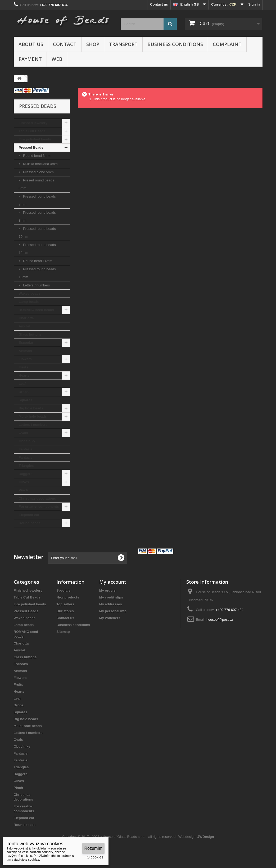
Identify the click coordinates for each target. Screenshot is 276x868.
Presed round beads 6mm (37, 184)
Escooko (26, 343)
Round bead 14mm (37, 261)
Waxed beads (30, 293)
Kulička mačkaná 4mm (40, 164)
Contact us (159, 4)
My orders (107, 590)
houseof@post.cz (220, 620)
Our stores (65, 611)
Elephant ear (29, 515)
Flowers (25, 359)
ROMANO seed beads (37, 310)
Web (57, 59)
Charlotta (26, 318)
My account (113, 582)
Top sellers (65, 604)
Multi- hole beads (33, 416)
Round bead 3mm (36, 156)
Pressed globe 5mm (38, 172)
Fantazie (26, 449)
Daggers (26, 474)
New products (68, 597)
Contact (65, 44)
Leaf (22, 384)
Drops (24, 392)
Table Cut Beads (32, 131)
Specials (63, 590)
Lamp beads (29, 302)
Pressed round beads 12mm (37, 249)
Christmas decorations (37, 498)
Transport (123, 44)
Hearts (24, 375)
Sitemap (63, 632)
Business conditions (175, 44)
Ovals (23, 433)
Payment (30, 59)
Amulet (25, 326)
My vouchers (110, 618)
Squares (26, 400)
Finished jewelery (33, 123)
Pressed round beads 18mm (37, 273)
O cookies (95, 857)
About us (31, 44)
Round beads (30, 523)
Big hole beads (31, 408)
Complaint (227, 44)
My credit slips (111, 597)
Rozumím (93, 848)
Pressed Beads (31, 147)
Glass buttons (30, 334)
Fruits (24, 367)
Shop (93, 44)
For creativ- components (39, 507)
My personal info (113, 611)
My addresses (111, 604)
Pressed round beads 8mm (37, 216)
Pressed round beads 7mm (37, 200)
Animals (26, 351)
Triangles (26, 466)
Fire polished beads (35, 139)
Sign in (254, 4)
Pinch (23, 490)
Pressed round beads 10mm (37, 233)
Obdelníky (27, 441)
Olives (24, 482)
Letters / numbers (36, 285)
